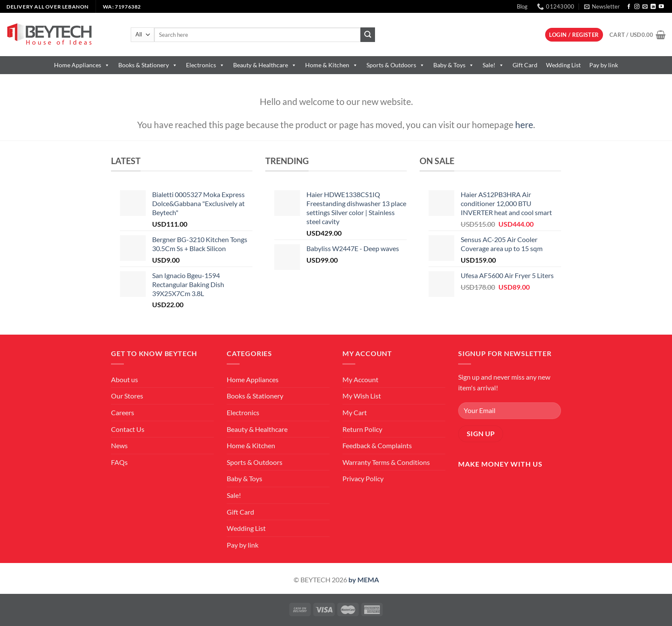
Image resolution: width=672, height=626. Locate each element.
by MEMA (364, 580)
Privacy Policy (363, 478)
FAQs (119, 462)
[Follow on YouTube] (661, 7)
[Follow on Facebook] (629, 7)
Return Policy (362, 429)
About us (124, 379)
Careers (123, 412)
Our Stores (127, 396)
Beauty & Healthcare (265, 65)
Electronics (205, 65)
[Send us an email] (645, 7)
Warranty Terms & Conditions (386, 462)
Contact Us (128, 429)
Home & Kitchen (331, 65)
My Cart (355, 412)
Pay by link (604, 65)
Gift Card (525, 65)
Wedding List (563, 65)
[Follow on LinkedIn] (653, 7)
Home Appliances (82, 65)
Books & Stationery (148, 65)
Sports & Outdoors (396, 65)
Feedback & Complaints (377, 445)
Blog (522, 6)
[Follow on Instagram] (637, 7)
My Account (360, 379)
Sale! (493, 65)
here (524, 124)
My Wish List (362, 396)
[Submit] (368, 35)
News (119, 445)
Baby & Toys (454, 65)
